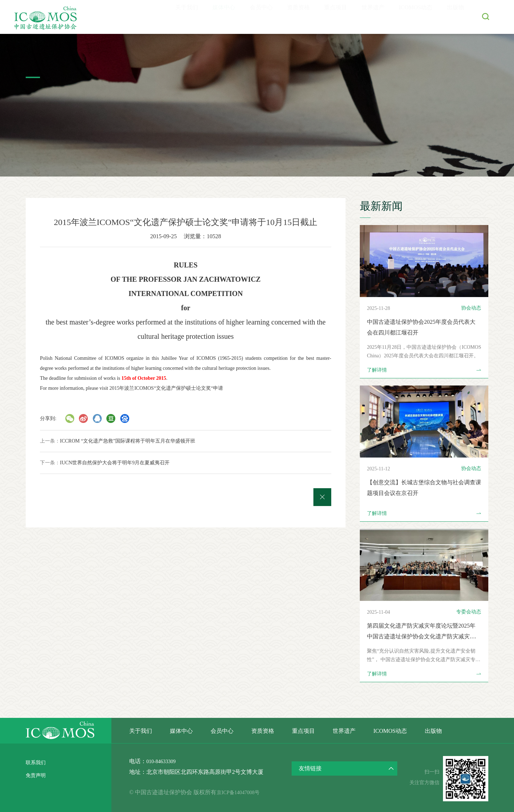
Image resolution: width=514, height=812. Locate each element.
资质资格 (283, 17)
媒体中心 (202, 17)
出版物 (454, 17)
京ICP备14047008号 (248, 792)
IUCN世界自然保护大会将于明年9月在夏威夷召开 (115, 463)
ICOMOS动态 (410, 17)
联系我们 (37, 762)
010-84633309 (163, 761)
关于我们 (161, 17)
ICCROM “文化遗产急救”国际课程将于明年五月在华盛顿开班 (128, 441)
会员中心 (242, 17)
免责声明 (37, 775)
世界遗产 (364, 17)
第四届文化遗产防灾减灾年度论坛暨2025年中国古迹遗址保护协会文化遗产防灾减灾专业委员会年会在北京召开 (422, 636)
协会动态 (471, 308)
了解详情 (424, 370)
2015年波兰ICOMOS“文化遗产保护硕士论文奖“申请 (166, 388)
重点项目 (324, 17)
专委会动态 (469, 612)
